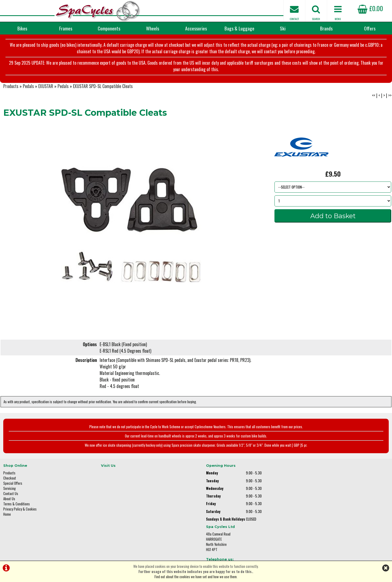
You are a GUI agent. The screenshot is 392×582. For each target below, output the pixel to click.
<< (374, 98)
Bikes (22, 28)
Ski (283, 28)
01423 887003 (310, 508)
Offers (370, 28)
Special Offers (13, 486)
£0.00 (370, 8)
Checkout (10, 481)
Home (7, 517)
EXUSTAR (46, 89)
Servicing (10, 491)
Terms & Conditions (17, 506)
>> (390, 98)
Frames (66, 28)
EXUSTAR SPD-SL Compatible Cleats (103, 89)
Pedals (28, 89)
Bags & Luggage (239, 28)
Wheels (153, 28)
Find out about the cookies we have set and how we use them (196, 577)
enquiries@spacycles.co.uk (320, 525)
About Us (9, 501)
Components (109, 28)
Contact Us (11, 496)
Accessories (196, 28)
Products (11, 89)
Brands (326, 28)
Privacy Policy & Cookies (20, 511)
